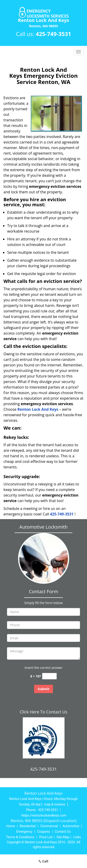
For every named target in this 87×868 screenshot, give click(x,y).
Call (43, 861)
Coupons (44, 832)
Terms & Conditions (20, 837)
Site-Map (63, 837)
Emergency (24, 832)
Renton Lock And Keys (38, 409)
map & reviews (55, 804)
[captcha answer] (49, 676)
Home (11, 826)
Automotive (71, 826)
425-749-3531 (53, 34)
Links (77, 837)
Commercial (49, 826)
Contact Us (63, 832)
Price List (46, 837)
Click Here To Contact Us (43, 712)
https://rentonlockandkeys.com (44, 815)
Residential (28, 826)
